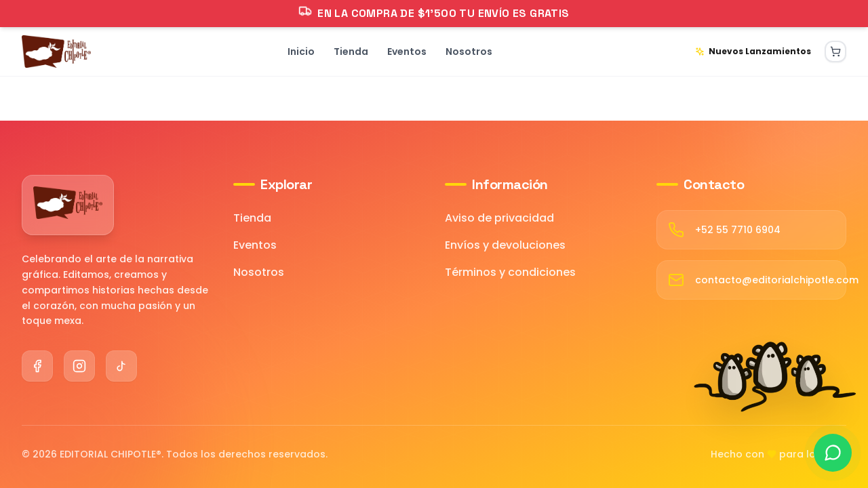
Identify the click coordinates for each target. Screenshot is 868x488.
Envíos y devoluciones (505, 245)
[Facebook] (37, 366)
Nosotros (259, 272)
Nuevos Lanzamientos (753, 51)
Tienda (252, 218)
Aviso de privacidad (499, 218)
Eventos (255, 245)
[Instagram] (79, 366)
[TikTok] (121, 366)
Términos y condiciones (510, 272)
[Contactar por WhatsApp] (833, 453)
